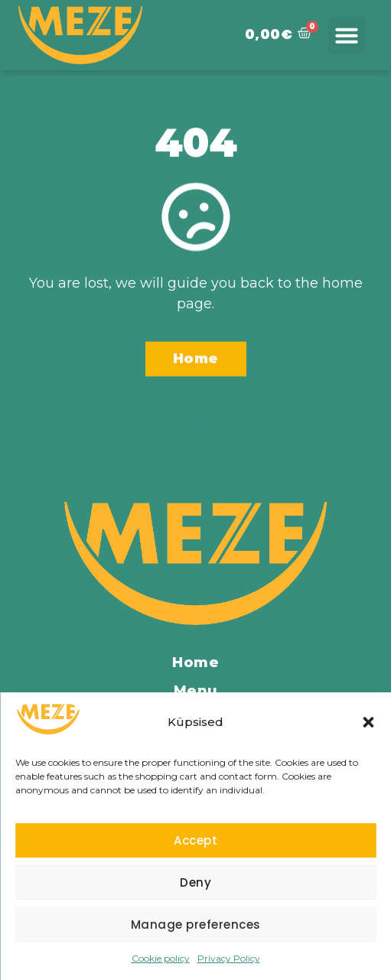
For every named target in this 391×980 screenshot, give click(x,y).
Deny (195, 882)
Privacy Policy (229, 958)
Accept (195, 840)
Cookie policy (161, 958)
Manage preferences (196, 925)
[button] (368, 722)
